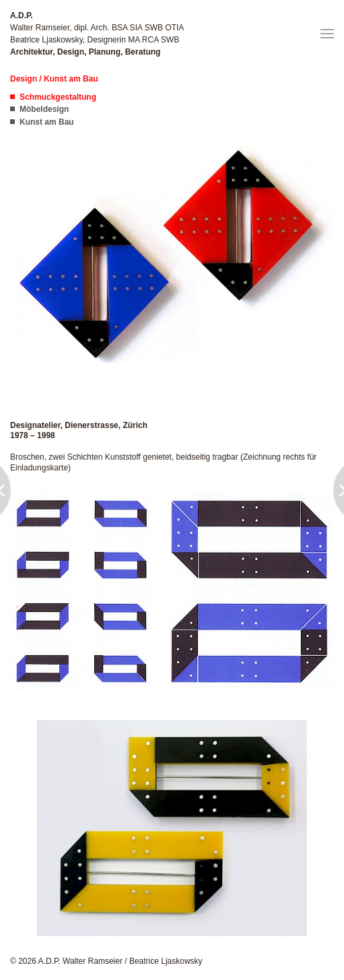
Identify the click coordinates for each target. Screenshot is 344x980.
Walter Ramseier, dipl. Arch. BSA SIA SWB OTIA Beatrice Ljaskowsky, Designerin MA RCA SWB (97, 34)
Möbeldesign (44, 109)
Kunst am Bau (47, 122)
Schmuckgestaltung (58, 97)
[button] (327, 34)
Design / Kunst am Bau (54, 79)
